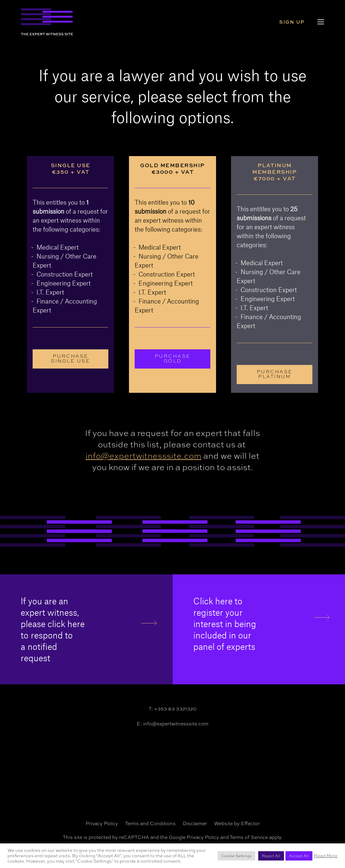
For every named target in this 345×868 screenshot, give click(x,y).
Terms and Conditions (150, 824)
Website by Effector (237, 824)
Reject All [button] (271, 856)
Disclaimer (195, 824)
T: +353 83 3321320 (172, 709)
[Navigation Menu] (321, 22)
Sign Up (293, 22)
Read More (326, 856)
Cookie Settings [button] (237, 856)
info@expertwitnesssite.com (143, 456)
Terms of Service (249, 837)
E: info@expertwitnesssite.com (172, 724)
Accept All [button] (299, 856)
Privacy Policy (102, 824)
